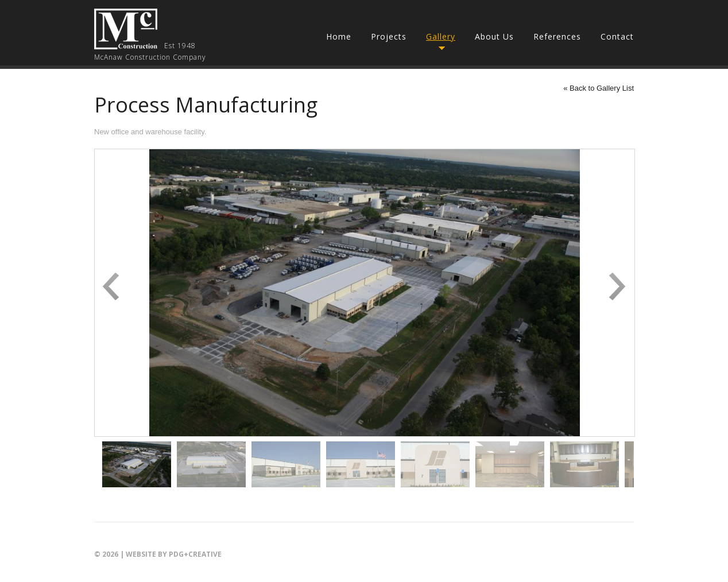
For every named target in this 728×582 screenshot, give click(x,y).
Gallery (441, 37)
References (557, 37)
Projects (389, 37)
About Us (494, 37)
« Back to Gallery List (599, 88)
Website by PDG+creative (174, 554)
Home (339, 37)
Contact (617, 37)
